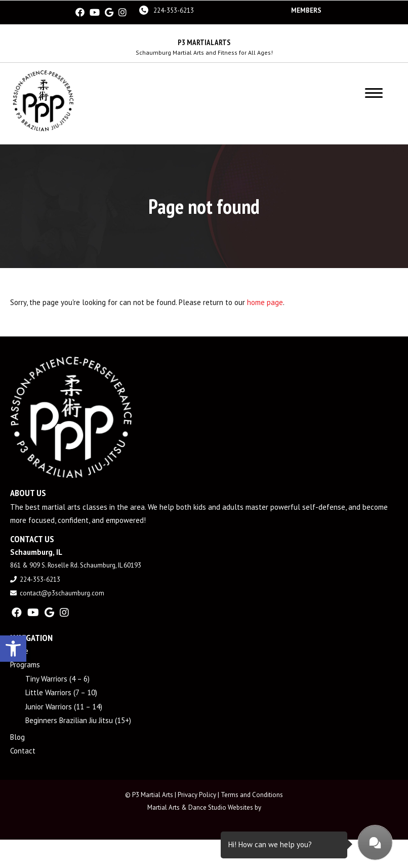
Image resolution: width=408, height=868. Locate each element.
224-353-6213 (174, 10)
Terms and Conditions (252, 794)
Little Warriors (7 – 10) (61, 692)
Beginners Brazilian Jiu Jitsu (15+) (78, 720)
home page (265, 301)
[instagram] (123, 12)
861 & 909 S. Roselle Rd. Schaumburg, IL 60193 (76, 565)
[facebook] (80, 12)
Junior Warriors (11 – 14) (64, 706)
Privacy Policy (197, 794)
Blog (17, 736)
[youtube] (95, 12)
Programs (25, 664)
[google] (109, 12)
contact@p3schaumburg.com (62, 593)
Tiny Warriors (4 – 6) (57, 678)
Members (306, 10)
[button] (13, 647)
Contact (23, 750)
